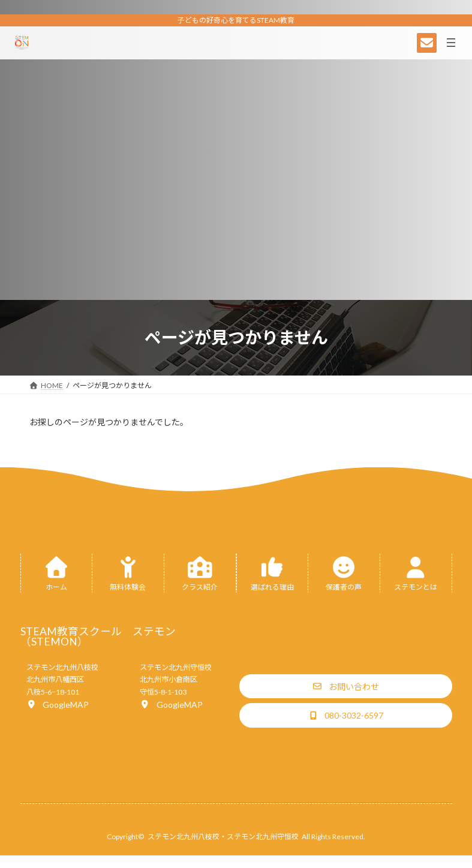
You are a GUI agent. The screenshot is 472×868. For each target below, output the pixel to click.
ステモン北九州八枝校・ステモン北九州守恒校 (223, 837)
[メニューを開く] (451, 43)
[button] (58, 704)
